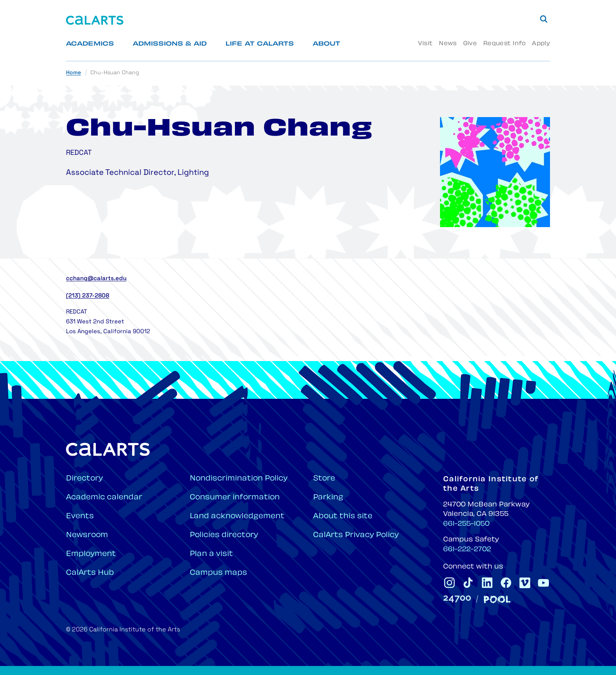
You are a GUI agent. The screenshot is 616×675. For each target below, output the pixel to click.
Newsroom (87, 535)
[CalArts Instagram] (449, 583)
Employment (91, 554)
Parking (328, 498)
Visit (425, 44)
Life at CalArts (260, 44)
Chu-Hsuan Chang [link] (115, 73)
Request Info (504, 44)
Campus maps (218, 573)
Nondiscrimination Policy (239, 479)
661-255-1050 (466, 524)
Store (324, 479)
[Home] (95, 20)
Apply (541, 44)
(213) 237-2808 (88, 296)
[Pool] (497, 599)
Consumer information (235, 498)
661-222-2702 (467, 550)
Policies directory (224, 535)
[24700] (457, 599)
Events (80, 516)
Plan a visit (211, 554)
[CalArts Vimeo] (525, 583)
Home (73, 73)
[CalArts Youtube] (544, 583)
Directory (84, 479)
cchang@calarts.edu (96, 279)
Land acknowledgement (237, 516)
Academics (90, 44)
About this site (343, 516)
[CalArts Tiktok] (468, 583)
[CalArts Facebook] (506, 583)
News (448, 44)
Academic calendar (104, 498)
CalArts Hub (90, 573)
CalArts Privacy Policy (356, 535)
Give (470, 44)
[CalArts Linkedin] (487, 583)
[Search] (544, 19)
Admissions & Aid (170, 44)
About (326, 44)
